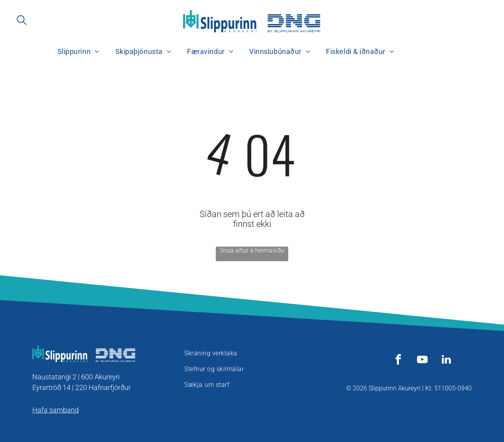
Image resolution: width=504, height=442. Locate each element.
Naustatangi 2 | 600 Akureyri (76, 377)
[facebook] (398, 361)
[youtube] (422, 361)
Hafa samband (56, 410)
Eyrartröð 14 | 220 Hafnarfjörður (82, 387)
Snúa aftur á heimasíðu (252, 250)
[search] (22, 21)
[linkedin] (446, 361)
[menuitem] (79, 52)
